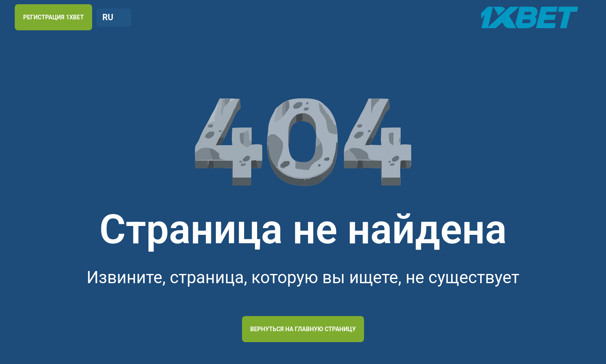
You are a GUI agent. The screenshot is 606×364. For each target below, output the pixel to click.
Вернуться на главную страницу (303, 329)
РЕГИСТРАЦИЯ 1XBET (53, 17)
